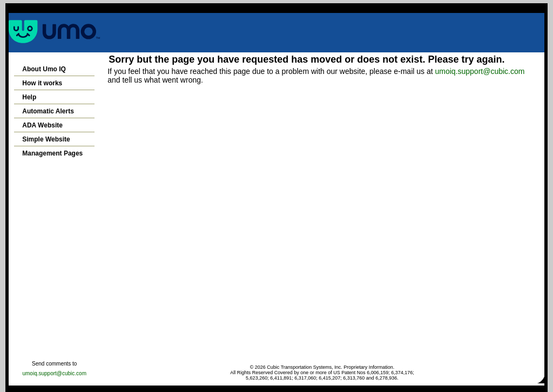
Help (29, 97)
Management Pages (52, 153)
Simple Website (46, 139)
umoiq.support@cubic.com (480, 71)
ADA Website (42, 125)
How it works (42, 83)
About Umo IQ (44, 69)
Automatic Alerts (48, 111)
